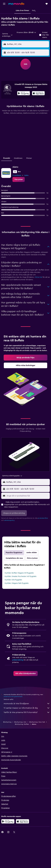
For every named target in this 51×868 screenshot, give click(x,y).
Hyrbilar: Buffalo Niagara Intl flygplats (19, 573)
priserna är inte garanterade (13, 696)
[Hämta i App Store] (38, 94)
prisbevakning (18, 660)
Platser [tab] (29, 158)
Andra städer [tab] (32, 553)
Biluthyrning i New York (37, 722)
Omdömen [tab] (18, 158)
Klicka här (38, 277)
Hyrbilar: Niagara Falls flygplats (17, 583)
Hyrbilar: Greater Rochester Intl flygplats (20, 576)
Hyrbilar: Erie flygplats (13, 580)
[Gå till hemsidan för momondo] (16, 4)
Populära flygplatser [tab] (14, 553)
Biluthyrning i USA (20, 722)
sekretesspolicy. (9, 520)
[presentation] (38, 93)
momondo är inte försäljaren (27, 704)
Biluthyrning (7, 722)
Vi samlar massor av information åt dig (27, 708)
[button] (4, 4)
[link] (19, 179)
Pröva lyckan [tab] (32, 558)
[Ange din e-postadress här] (28, 496)
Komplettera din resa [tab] (14, 558)
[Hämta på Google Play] (24, 94)
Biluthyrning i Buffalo (22, 724)
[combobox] (7, 35)
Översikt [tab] (7, 158)
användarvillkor (43, 518)
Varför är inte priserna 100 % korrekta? (27, 712)
